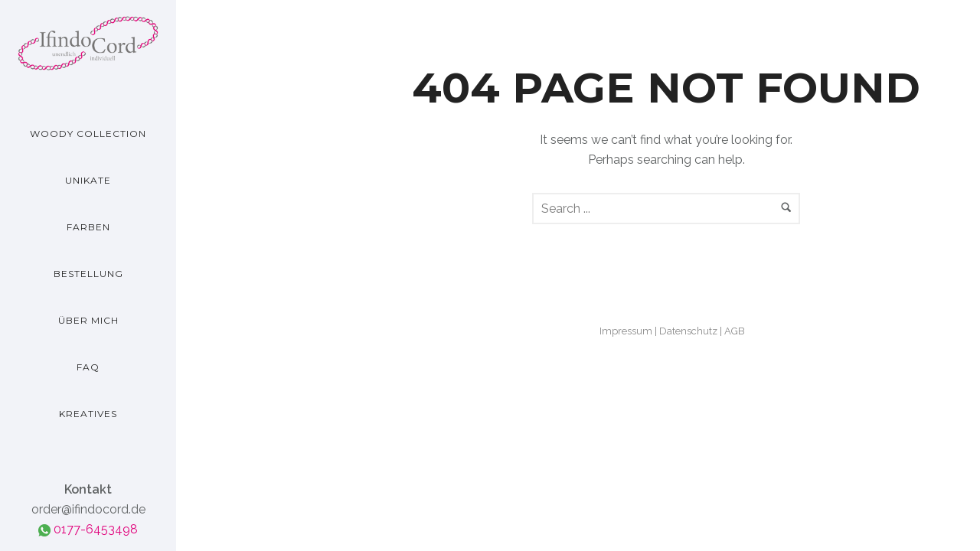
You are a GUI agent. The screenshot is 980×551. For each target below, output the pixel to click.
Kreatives (88, 414)
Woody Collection (88, 134)
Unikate (88, 180)
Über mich (88, 320)
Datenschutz (688, 331)
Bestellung (88, 274)
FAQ (88, 367)
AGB (735, 331)
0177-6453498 (88, 529)
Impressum (626, 331)
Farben (88, 227)
